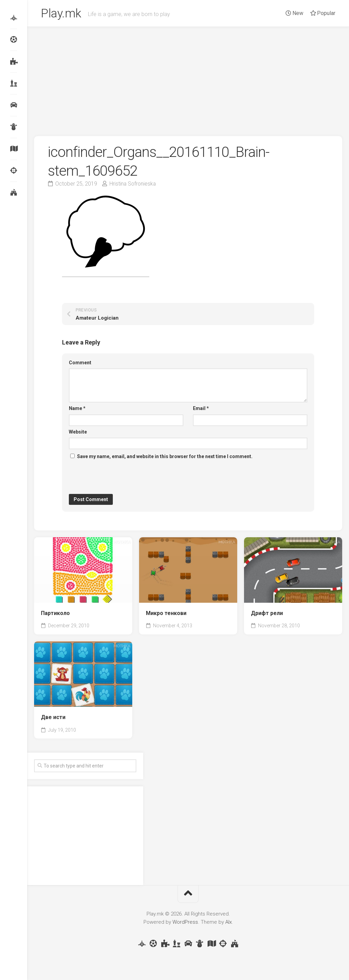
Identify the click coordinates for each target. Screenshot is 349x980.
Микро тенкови (166, 614)
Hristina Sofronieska (133, 185)
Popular (323, 13)
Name (77, 409)
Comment (80, 364)
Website (78, 433)
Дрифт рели (267, 614)
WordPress (185, 923)
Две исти (53, 718)
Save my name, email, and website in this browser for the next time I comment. (165, 457)
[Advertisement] (188, 79)
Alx (229, 923)
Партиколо (55, 614)
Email (201, 409)
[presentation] (121, 478)
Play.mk (62, 14)
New (294, 13)
